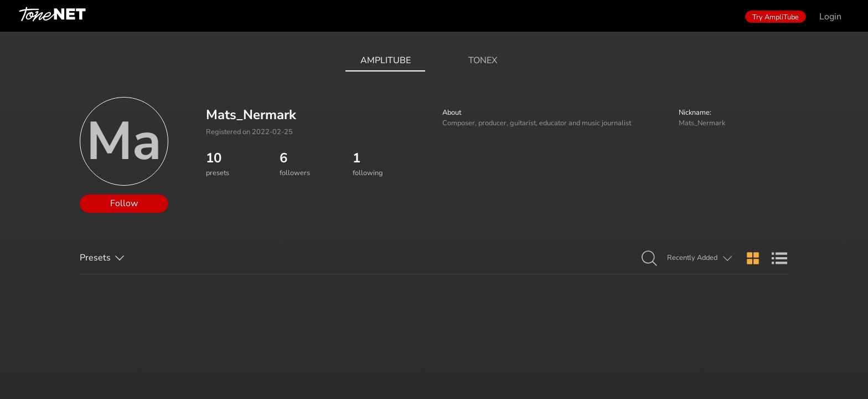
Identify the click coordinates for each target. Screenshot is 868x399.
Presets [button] (95, 258)
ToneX (483, 60)
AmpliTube (386, 60)
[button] (649, 259)
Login (830, 17)
